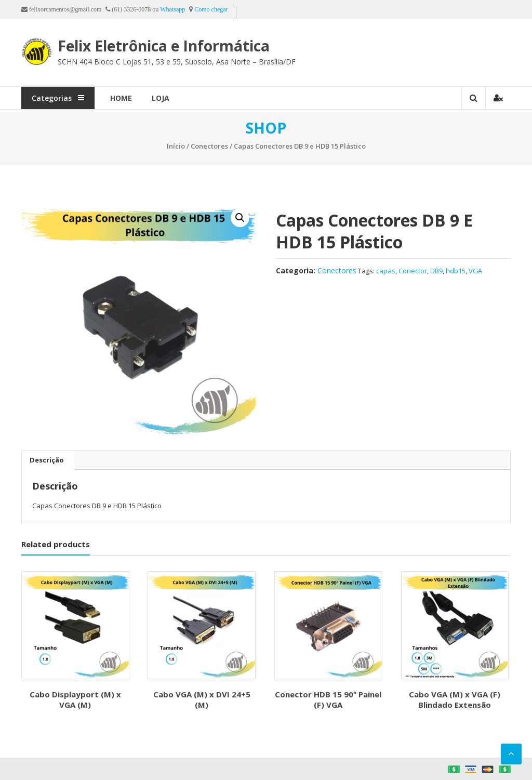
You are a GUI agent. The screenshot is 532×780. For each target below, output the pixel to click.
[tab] (47, 460)
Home (121, 98)
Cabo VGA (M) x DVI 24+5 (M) (202, 699)
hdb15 (456, 271)
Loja (161, 98)
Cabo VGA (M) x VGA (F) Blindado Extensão (455, 699)
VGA (475, 271)
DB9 (436, 271)
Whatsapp (172, 9)
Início (176, 146)
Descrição (47, 460)
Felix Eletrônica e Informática (164, 46)
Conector (413, 271)
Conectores (209, 146)
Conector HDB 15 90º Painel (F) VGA (328, 699)
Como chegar (211, 9)
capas (386, 271)
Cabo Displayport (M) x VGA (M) (75, 699)
